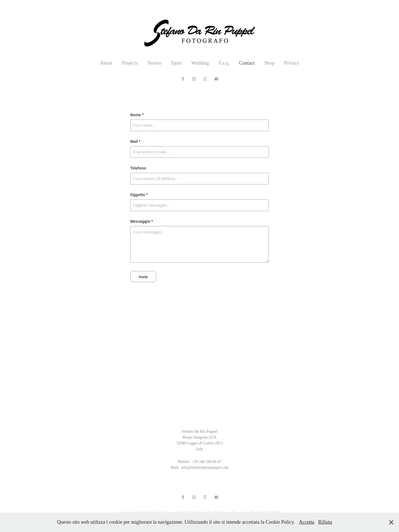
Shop (269, 63)
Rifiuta (325, 522)
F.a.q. (224, 63)
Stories (154, 63)
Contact (247, 63)
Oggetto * (139, 195)
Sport (176, 63)
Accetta (307, 522)
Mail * (135, 141)
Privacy (292, 63)
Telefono (138, 168)
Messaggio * (142, 221)
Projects (130, 63)
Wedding (200, 63)
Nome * (137, 115)
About (106, 63)
